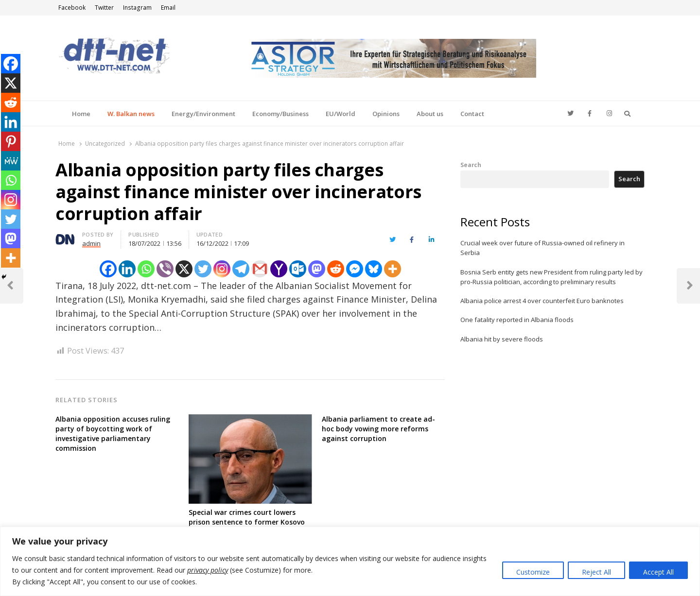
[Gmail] (260, 269)
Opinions (386, 114)
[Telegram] (241, 269)
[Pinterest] (11, 141)
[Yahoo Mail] (279, 269)
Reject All (596, 572)
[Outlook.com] (298, 269)
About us (430, 114)
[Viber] (165, 269)
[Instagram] (222, 269)
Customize (533, 572)
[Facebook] (108, 269)
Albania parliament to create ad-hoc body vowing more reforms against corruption (378, 429)
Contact (472, 114)
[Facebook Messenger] (355, 269)
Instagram (137, 8)
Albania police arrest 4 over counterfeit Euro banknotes (542, 301)
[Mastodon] (317, 269)
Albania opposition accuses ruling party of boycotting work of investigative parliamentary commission (113, 434)
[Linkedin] (127, 269)
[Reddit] (336, 269)
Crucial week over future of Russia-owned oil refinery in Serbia (542, 248)
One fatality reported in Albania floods (517, 320)
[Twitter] (203, 269)
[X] (184, 269)
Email (168, 8)
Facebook (72, 8)
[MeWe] (11, 161)
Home (81, 114)
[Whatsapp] (146, 269)
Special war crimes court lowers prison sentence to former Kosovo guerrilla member (247, 522)
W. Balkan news (131, 114)
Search (471, 165)
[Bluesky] (374, 269)
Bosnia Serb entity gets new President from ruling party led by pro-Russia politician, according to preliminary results (551, 277)
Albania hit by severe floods (502, 339)
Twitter (104, 8)
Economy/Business (280, 114)
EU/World (341, 114)
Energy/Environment (203, 114)
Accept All (658, 572)
